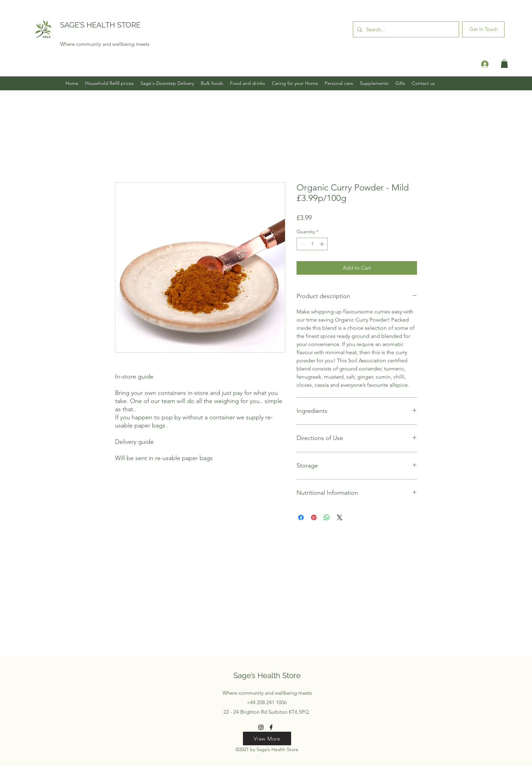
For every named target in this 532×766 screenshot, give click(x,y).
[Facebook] (271, 727)
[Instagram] (261, 727)
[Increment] (322, 244)
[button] (504, 64)
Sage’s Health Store (267, 675)
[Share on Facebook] (301, 517)
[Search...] (405, 29)
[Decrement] (302, 244)
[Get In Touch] (483, 29)
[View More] (267, 738)
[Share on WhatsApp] (327, 517)
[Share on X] (340, 517)
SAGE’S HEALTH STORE (100, 25)
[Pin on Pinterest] (314, 517)
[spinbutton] (312, 244)
